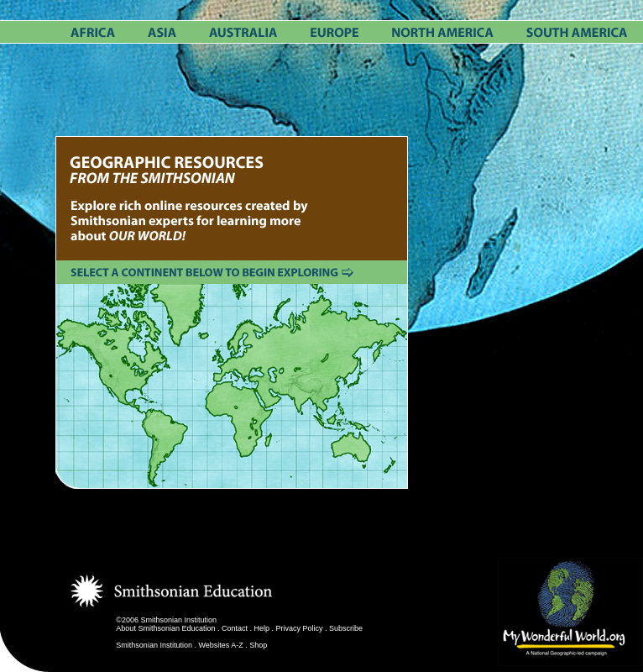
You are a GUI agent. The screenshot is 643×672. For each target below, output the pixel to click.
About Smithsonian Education (165, 628)
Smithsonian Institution (154, 645)
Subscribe (346, 628)
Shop (258, 645)
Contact (235, 628)
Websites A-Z (220, 645)
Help (262, 628)
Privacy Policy (300, 628)
